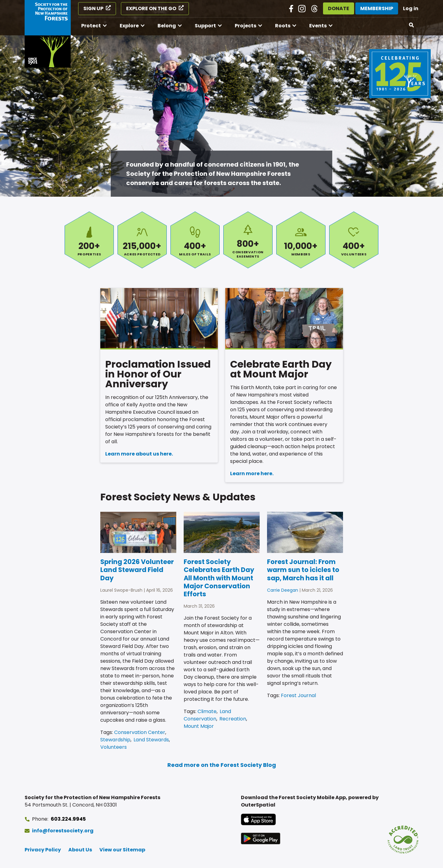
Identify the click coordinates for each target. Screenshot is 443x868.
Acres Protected (142, 240)
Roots (283, 26)
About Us (80, 850)
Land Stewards (151, 740)
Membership (377, 8)
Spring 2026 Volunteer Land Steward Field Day (137, 570)
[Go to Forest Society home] (48, 34)
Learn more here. (252, 473)
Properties (89, 240)
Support (205, 26)
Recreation (233, 719)
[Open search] (412, 25)
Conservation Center (140, 732)
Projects (245, 26)
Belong (167, 26)
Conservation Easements (248, 240)
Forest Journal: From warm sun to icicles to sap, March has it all (303, 570)
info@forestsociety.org (63, 831)
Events (318, 26)
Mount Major (199, 726)
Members (301, 240)
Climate (207, 711)
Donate (339, 8)
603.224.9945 (68, 819)
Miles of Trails (195, 240)
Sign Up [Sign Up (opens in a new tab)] (93, 8)
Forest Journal (298, 695)
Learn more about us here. (139, 454)
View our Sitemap (122, 850)
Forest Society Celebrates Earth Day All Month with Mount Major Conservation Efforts (219, 578)
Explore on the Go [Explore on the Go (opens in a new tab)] (151, 8)
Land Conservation (207, 715)
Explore (129, 26)
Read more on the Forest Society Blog (222, 765)
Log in (411, 8)
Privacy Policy (43, 850)
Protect (91, 26)
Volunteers (354, 240)
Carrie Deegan (283, 590)
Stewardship (115, 740)
